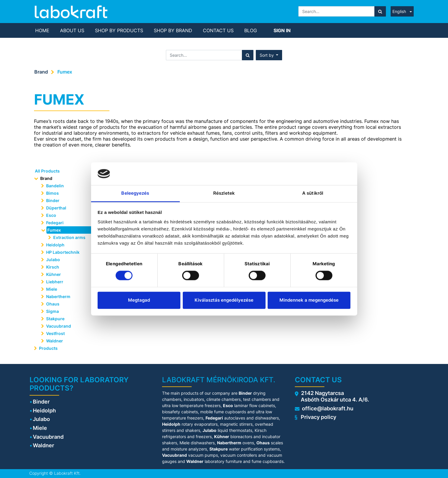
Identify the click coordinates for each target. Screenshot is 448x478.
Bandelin (55, 186)
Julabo (53, 260)
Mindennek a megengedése (309, 300)
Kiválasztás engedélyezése (224, 300)
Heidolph (55, 245)
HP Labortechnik (63, 252)
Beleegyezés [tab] (135, 193)
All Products (47, 171)
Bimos (52, 193)
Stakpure (55, 319)
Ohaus (53, 304)
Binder (53, 200)
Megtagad (139, 300)
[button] (269, 55)
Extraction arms (69, 237)
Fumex (65, 72)
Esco (51, 215)
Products (48, 348)
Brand (41, 72)
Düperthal (56, 208)
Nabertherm (58, 296)
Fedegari (55, 223)
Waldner (55, 341)
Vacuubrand (59, 326)
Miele (52, 289)
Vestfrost (55, 333)
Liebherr (55, 282)
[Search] (380, 11)
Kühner (54, 274)
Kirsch (53, 267)
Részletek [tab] (224, 193)
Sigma (52, 311)
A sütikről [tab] (313, 193)
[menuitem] (42, 30)
